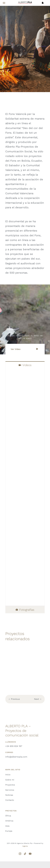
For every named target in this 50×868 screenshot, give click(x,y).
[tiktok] (25, 854)
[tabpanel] (25, 487)
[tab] (25, 365)
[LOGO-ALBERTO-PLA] (25, 2)
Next (37, 699)
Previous (15, 699)
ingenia (25, 846)
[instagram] (20, 854)
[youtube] (30, 854)
